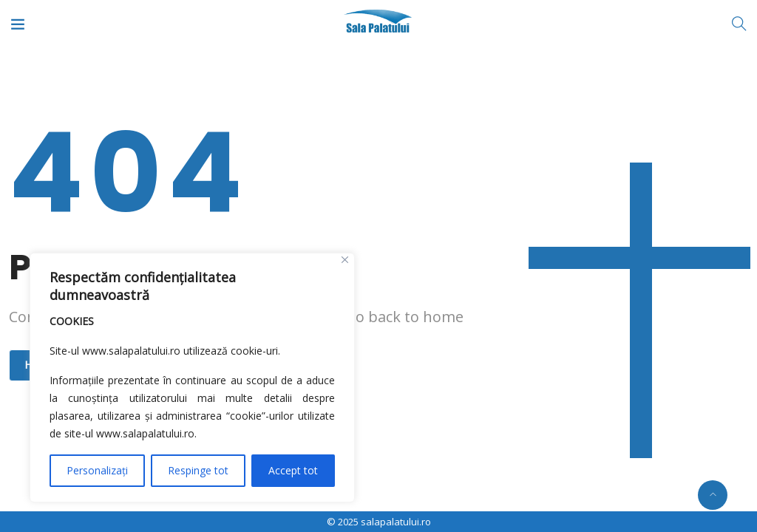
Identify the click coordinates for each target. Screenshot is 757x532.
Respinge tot (198, 470)
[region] (192, 378)
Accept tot (293, 470)
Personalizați (97, 470)
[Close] (345, 260)
